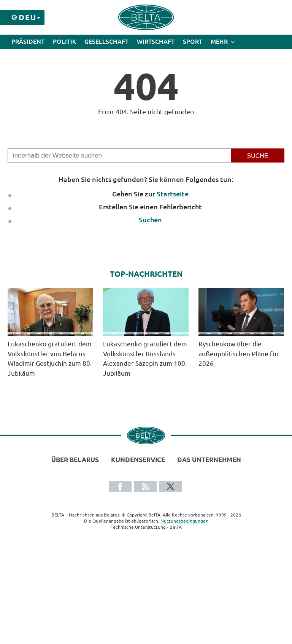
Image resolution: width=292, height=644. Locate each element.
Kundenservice (138, 460)
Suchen (150, 220)
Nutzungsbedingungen (184, 521)
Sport (193, 41)
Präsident (28, 41)
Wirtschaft (156, 41)
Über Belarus (75, 460)
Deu (28, 17)
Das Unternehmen (209, 460)
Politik (64, 41)
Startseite (173, 194)
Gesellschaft (106, 41)
